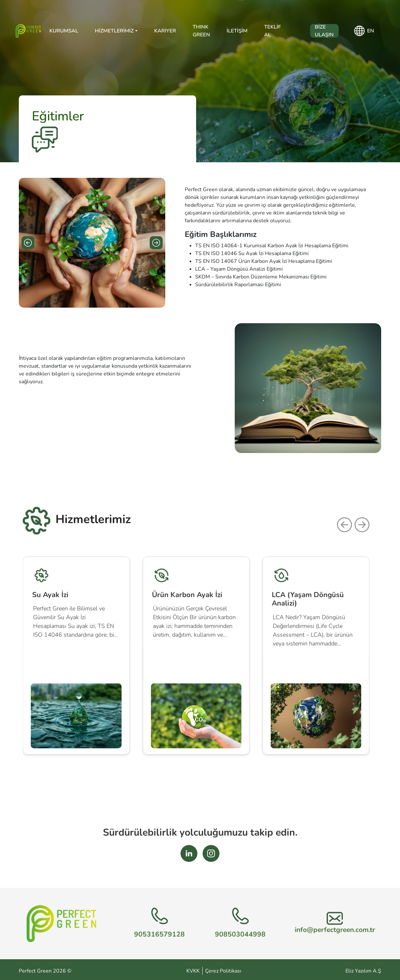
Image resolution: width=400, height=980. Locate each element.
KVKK (193, 971)
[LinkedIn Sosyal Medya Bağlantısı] (189, 853)
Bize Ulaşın (324, 31)
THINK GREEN (201, 31)
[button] (344, 525)
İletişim (237, 31)
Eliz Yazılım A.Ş (363, 971)
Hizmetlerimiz (114, 31)
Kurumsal (64, 31)
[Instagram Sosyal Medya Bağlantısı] (211, 853)
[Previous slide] (28, 243)
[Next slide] (156, 243)
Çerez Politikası (223, 971)
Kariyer (165, 31)
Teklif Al (273, 31)
